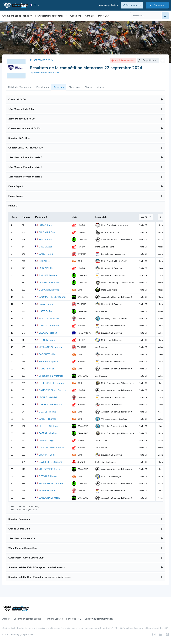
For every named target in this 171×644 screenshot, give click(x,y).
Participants (43, 87)
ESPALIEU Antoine (47, 318)
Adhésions (76, 16)
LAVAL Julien (44, 304)
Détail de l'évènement (20, 87)
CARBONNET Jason (47, 498)
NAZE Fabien (44, 311)
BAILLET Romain (46, 275)
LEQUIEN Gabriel (46, 397)
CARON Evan (44, 254)
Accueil (6, 619)
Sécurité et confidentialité (27, 619)
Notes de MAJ (74, 619)
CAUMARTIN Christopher (51, 297)
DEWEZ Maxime (46, 412)
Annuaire (90, 16)
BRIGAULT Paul (45, 232)
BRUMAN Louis (45, 455)
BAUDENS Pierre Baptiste (51, 390)
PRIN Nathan (44, 240)
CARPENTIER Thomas (49, 405)
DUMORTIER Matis (47, 290)
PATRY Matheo (45, 491)
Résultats (59, 87)
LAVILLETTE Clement (49, 462)
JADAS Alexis (44, 225)
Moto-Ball (104, 16)
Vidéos (100, 87)
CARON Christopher (48, 326)
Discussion (74, 87)
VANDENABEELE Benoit (50, 448)
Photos (88, 87)
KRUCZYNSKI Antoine (49, 469)
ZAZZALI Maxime (46, 433)
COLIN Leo (43, 261)
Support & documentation (99, 619)
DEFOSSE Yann (45, 340)
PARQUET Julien (46, 354)
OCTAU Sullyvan (46, 476)
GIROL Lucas (44, 247)
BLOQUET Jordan (46, 333)
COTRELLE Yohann (47, 283)
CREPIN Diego (45, 440)
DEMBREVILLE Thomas (49, 383)
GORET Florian (45, 369)
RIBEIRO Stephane (47, 362)
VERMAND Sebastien (48, 347)
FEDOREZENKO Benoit (49, 484)
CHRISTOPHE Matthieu (49, 376)
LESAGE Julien (45, 268)
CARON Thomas (46, 419)
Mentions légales (54, 619)
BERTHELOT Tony (46, 426)
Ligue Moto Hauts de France (45, 73)
